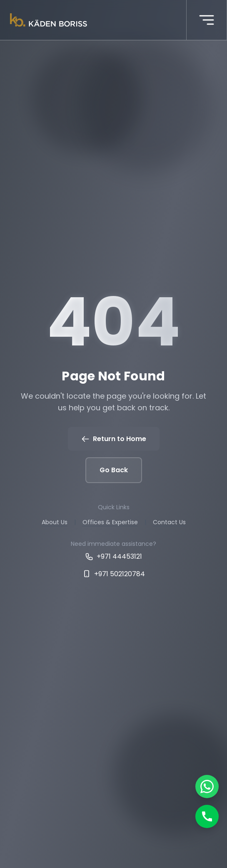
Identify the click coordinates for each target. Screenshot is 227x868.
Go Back (114, 470)
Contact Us (169, 522)
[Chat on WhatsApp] (207, 787)
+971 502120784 (114, 574)
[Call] (207, 816)
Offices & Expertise (110, 522)
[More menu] (207, 20)
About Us (55, 522)
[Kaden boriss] (49, 20)
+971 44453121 (113, 556)
